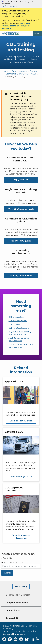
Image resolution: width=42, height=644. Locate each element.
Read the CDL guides (21, 241)
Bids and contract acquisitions (16, 631)
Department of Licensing (17, 595)
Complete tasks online (15, 602)
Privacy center (20, 634)
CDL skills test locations (19, 328)
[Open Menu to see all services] (37, 33)
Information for (12, 610)
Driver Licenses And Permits (24, 71)
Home (5, 71)
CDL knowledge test (18, 321)
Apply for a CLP (21, 180)
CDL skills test (15, 324)
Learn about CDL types (21, 421)
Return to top (21, 586)
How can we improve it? (12, 563)
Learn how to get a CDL (21, 477)
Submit (7, 573)
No (11, 558)
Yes (5, 558)
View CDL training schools (21, 209)
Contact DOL (11, 618)
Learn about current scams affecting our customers (17, 26)
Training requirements (21, 276)
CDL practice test (16, 317)
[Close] (38, 20)
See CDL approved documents (21, 537)
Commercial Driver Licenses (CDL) (21, 74)
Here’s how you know (9, 6)
